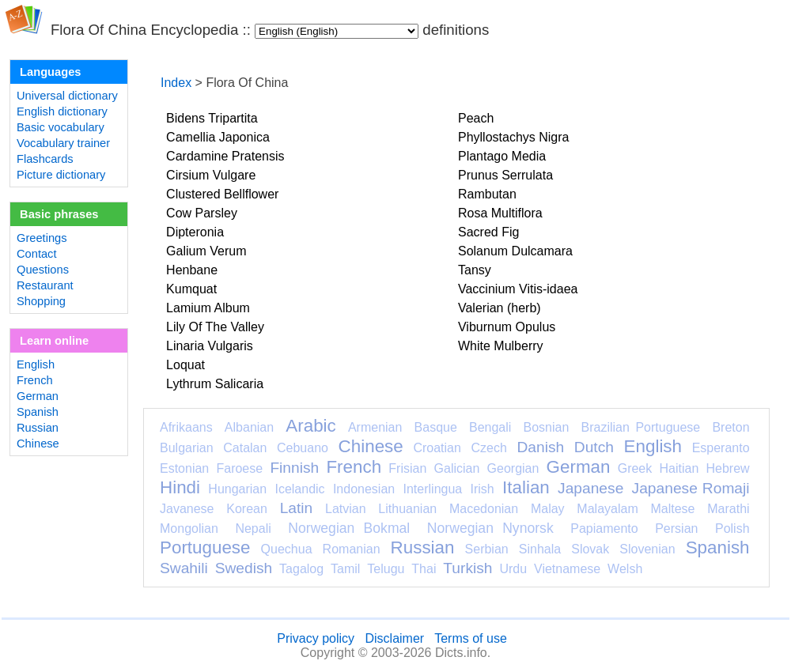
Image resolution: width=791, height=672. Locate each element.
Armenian (375, 427)
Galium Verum (206, 251)
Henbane (192, 270)
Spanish (38, 412)
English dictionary (62, 111)
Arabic (310, 426)
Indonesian (364, 489)
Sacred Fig (488, 232)
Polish (732, 529)
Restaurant (45, 285)
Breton (730, 427)
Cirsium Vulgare (211, 175)
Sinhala (540, 549)
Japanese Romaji (691, 488)
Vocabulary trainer (63, 143)
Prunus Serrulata (505, 175)
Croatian (437, 448)
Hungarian (237, 489)
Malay (548, 509)
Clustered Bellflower (222, 194)
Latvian (346, 509)
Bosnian (547, 427)
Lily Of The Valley (215, 327)
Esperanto (721, 448)
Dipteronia (195, 232)
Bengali (490, 427)
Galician (457, 468)
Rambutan (487, 194)
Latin (297, 508)
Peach (476, 118)
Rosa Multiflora (500, 213)
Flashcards (45, 159)
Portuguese (205, 547)
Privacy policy (316, 638)
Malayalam (607, 509)
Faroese (239, 468)
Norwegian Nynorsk (490, 528)
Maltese (672, 509)
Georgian (513, 468)
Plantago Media (502, 156)
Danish (540, 447)
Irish (483, 489)
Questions (43, 270)
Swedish (244, 568)
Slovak (590, 549)
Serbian (487, 549)
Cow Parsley (202, 213)
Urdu (513, 569)
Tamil (345, 569)
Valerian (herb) (500, 308)
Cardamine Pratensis (225, 156)
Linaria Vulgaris (210, 346)
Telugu (386, 569)
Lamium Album (208, 308)
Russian (38, 428)
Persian (676, 529)
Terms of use (471, 638)
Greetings (42, 238)
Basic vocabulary (61, 127)
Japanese (590, 488)
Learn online (54, 341)
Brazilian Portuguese (641, 427)
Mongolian (189, 529)
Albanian (249, 427)
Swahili (184, 568)
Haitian (679, 468)
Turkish (467, 568)
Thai (424, 569)
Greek (635, 468)
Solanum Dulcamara (515, 251)
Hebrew (727, 468)
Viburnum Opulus (507, 327)
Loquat (185, 365)
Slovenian (647, 549)
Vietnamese (567, 569)
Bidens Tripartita (212, 118)
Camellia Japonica (218, 137)
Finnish (294, 468)
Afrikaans (186, 427)
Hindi (180, 487)
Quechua (287, 549)
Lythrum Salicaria (215, 384)
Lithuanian (407, 509)
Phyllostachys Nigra (514, 137)
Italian (526, 487)
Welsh (625, 569)
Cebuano (303, 448)
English (36, 364)
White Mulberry (501, 346)
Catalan (245, 448)
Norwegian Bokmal (349, 528)
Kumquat (191, 289)
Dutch (594, 447)
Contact (37, 254)
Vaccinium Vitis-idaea (518, 289)
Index (176, 83)
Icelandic (299, 489)
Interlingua (433, 489)
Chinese (38, 444)
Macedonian (484, 509)
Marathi (728, 509)
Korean (247, 509)
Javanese (187, 509)
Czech (488, 448)
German (38, 396)
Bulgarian (187, 448)
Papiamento (604, 529)
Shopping (41, 301)
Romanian (352, 549)
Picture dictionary (61, 175)
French (35, 380)
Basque (436, 427)
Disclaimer (394, 638)
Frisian (407, 468)
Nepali (253, 529)
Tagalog (301, 569)
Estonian (184, 468)
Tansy (475, 270)
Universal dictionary (67, 96)
